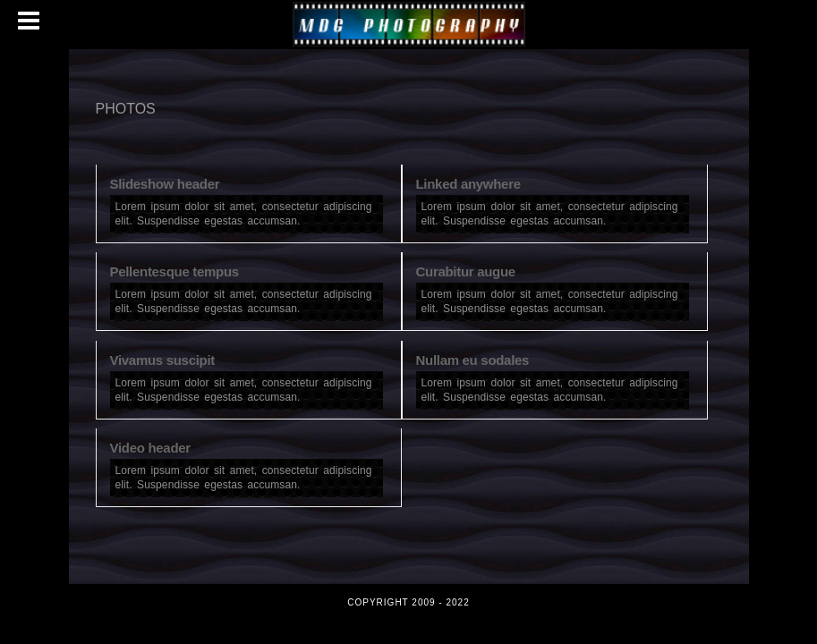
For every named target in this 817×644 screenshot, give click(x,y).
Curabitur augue (466, 271)
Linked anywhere (468, 184)
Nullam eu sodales (473, 360)
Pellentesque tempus (174, 271)
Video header (150, 448)
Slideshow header (165, 184)
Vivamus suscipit (162, 360)
